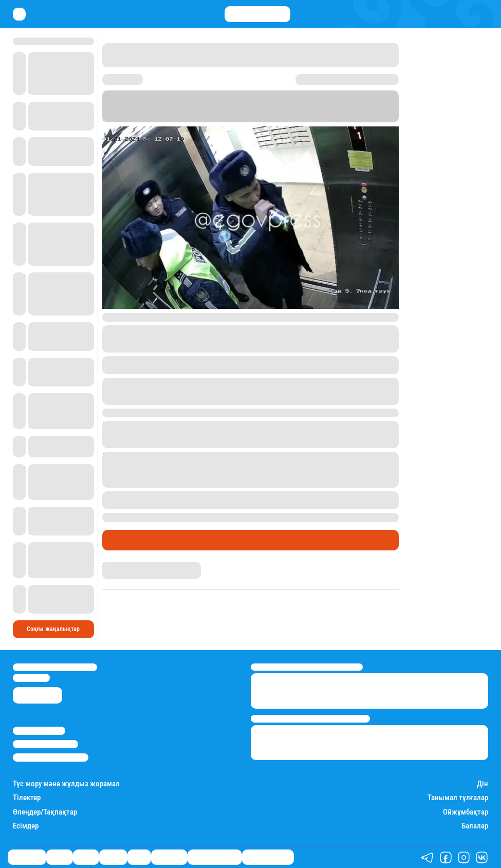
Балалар (475, 826)
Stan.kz (302, 110)
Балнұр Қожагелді (127, 566)
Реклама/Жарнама (45, 744)
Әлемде (113, 857)
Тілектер (27, 798)
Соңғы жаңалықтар (53, 629)
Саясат (86, 857)
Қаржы (59, 857)
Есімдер (26, 826)
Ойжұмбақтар (466, 812)
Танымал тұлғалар (458, 798)
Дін (483, 784)
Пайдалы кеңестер (268, 857)
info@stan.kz (31, 678)
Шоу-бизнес (169, 857)
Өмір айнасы (130, 540)
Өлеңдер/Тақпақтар (45, 812)
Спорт (139, 857)
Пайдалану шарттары (51, 757)
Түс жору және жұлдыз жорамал (66, 784)
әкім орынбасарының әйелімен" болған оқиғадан (191, 434)
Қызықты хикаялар (215, 857)
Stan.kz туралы (39, 731)
